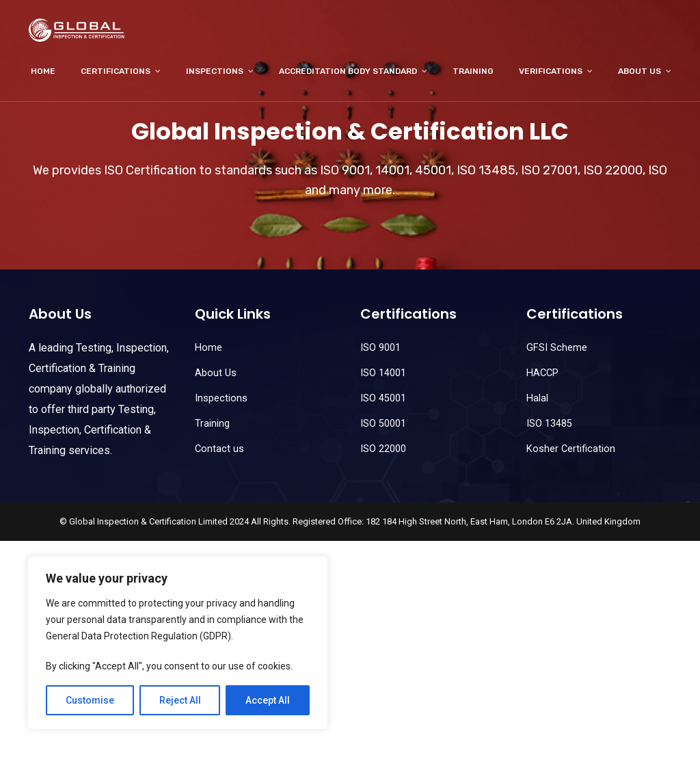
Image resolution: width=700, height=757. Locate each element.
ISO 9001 (380, 348)
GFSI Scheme (557, 348)
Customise (90, 700)
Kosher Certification (571, 449)
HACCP (542, 373)
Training (473, 71)
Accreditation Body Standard (348, 71)
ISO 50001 (383, 424)
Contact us (219, 449)
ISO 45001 (383, 398)
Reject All (180, 700)
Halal (537, 398)
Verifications (551, 71)
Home (43, 71)
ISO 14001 (383, 373)
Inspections (215, 71)
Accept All (268, 700)
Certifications (116, 71)
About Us (640, 71)
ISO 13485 (549, 424)
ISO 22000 (383, 449)
